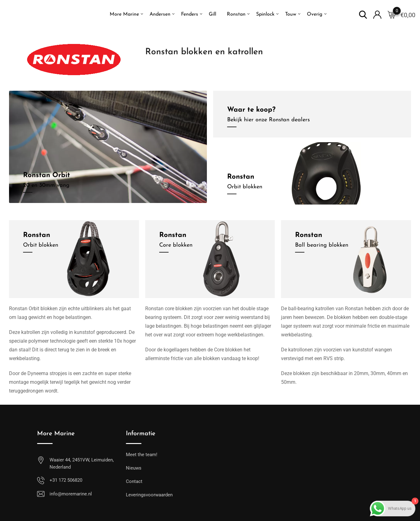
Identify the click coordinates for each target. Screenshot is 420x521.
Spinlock (265, 14)
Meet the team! (142, 455)
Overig (315, 14)
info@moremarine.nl (71, 494)
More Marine (124, 14)
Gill (212, 14)
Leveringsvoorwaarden (149, 495)
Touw (291, 14)
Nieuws (134, 468)
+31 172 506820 (66, 480)
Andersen (160, 14)
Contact (134, 481)
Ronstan (236, 14)
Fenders (190, 14)
